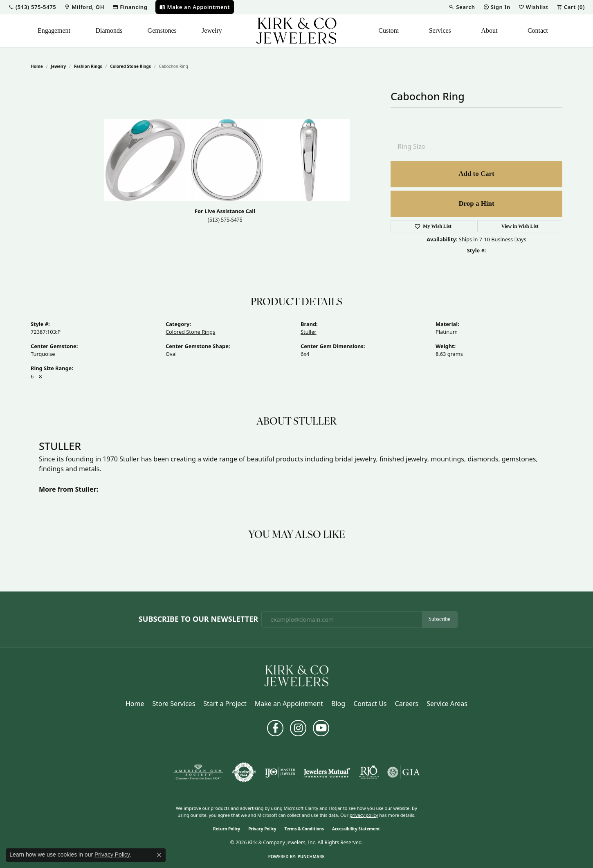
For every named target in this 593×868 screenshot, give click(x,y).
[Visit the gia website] (404, 772)
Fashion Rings (88, 66)
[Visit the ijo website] (280, 772)
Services (440, 30)
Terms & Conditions (304, 829)
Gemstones (162, 30)
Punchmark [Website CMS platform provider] (311, 857)
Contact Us (370, 704)
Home (37, 66)
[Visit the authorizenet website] (244, 772)
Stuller (309, 332)
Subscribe (440, 619)
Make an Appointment (289, 704)
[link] (84, 7)
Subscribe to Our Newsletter (198, 619)
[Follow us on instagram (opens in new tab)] (298, 728)
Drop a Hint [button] (476, 204)
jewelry (58, 66)
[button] (32, 7)
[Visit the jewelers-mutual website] (327, 772)
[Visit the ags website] (198, 772)
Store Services (174, 704)
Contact (538, 30)
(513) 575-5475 (225, 220)
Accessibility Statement (356, 829)
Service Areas (447, 704)
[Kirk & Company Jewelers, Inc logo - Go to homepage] (296, 31)
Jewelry (212, 30)
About (489, 30)
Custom (389, 30)
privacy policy (364, 815)
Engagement (54, 30)
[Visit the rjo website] (369, 772)
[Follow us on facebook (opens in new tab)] (275, 728)
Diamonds (109, 30)
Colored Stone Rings (130, 66)
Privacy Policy (262, 829)
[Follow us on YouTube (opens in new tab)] (321, 728)
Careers (407, 704)
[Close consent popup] (159, 855)
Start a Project (225, 704)
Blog (338, 704)
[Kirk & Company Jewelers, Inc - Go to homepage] (296, 675)
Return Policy (227, 829)
